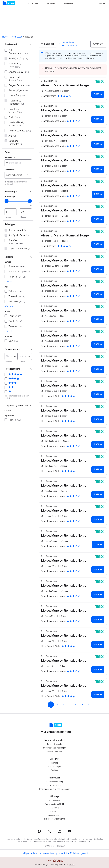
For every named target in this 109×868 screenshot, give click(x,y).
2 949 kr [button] (98, 319)
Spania (17, 266)
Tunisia (15, 321)
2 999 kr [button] (98, 469)
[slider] (7, 201)
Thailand (17, 296)
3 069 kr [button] (98, 644)
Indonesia (17, 301)
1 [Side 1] (51, 705)
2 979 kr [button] (98, 369)
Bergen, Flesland (20, 85)
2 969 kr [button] (98, 344)
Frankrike (18, 277)
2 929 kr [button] (98, 219)
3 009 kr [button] (98, 519)
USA (14, 341)
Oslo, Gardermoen (18, 52)
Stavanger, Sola (19, 72)
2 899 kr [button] (98, 144)
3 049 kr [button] (98, 594)
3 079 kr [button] (98, 694)
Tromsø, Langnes (20, 131)
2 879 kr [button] (98, 94)
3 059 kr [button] (98, 619)
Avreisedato (10, 158)
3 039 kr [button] (98, 569)
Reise (5, 37)
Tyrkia (16, 291)
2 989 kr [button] (98, 419)
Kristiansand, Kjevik (15, 65)
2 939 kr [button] (98, 269)
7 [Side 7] (88, 705)
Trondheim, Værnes (15, 111)
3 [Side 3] (63, 705)
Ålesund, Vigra (18, 90)
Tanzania (16, 326)
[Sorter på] (99, 44)
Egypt (15, 316)
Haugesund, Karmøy (15, 79)
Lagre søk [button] (48, 44)
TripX (15, 420)
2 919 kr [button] (98, 194)
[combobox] (18, 163)
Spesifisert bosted (16, 242)
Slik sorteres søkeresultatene (70, 44)
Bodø (14, 117)
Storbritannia (20, 272)
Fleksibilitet (10, 170)
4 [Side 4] (70, 705)
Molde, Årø (17, 96)
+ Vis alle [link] (9, 282)
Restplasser (16, 37)
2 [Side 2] (57, 705)
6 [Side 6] (82, 705)
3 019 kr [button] (98, 544)
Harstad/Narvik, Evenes (16, 124)
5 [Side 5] (76, 705)
